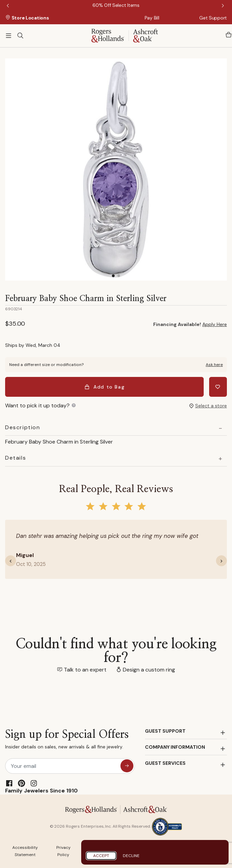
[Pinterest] (21, 783)
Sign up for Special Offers (67, 741)
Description (23, 428)
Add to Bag (105, 387)
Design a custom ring (149, 670)
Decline (131, 856)
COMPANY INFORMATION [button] (175, 747)
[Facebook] (9, 783)
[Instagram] (34, 783)
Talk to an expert (85, 670)
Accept (101, 856)
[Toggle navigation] (9, 36)
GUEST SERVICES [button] (165, 763)
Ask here (214, 365)
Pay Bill (152, 18)
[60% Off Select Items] (116, 5)
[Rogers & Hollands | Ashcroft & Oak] (125, 35)
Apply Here (215, 324)
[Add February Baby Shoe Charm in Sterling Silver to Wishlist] (218, 387)
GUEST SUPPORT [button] (165, 731)
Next (223, 6)
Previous (9, 6)
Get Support (213, 18)
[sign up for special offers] (127, 766)
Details (16, 458)
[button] (13, 561)
